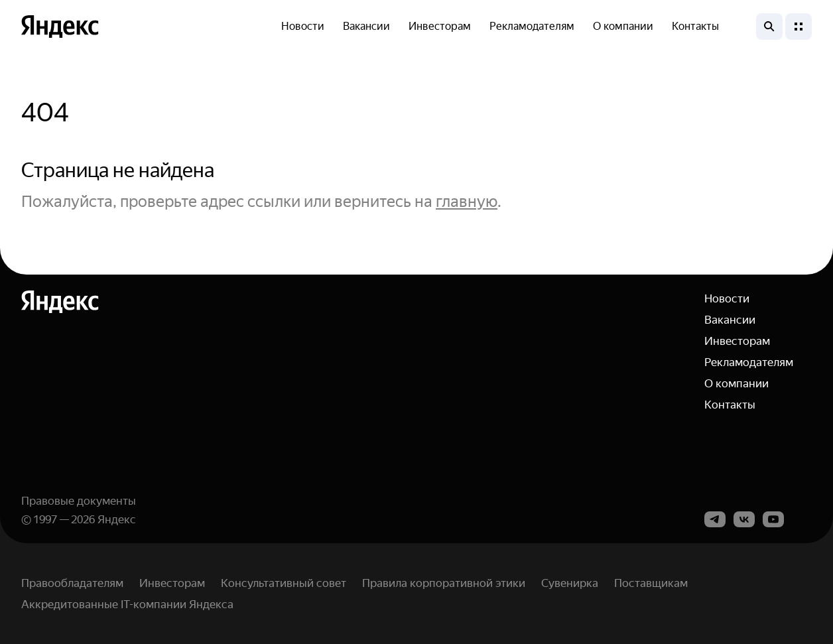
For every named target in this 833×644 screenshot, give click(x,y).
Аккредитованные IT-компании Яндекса (127, 604)
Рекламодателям (532, 26)
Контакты (695, 26)
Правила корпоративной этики (444, 583)
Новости (303, 26)
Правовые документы (79, 501)
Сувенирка (570, 583)
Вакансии (366, 26)
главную (467, 202)
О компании (623, 26)
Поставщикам (651, 583)
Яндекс (117, 519)
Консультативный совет (284, 583)
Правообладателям (72, 583)
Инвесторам (440, 26)
